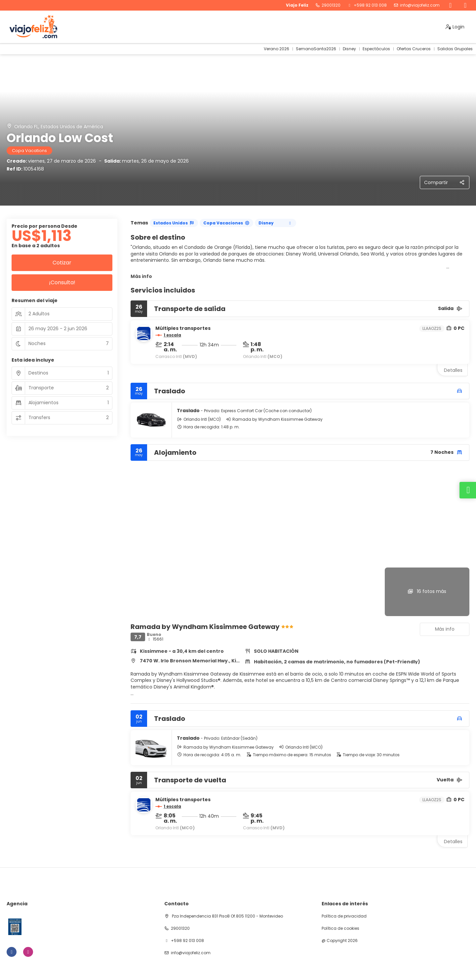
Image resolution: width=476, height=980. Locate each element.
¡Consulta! (62, 282)
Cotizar (62, 263)
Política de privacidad (344, 916)
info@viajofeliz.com (420, 5)
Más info (141, 276)
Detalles (453, 370)
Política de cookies (340, 928)
